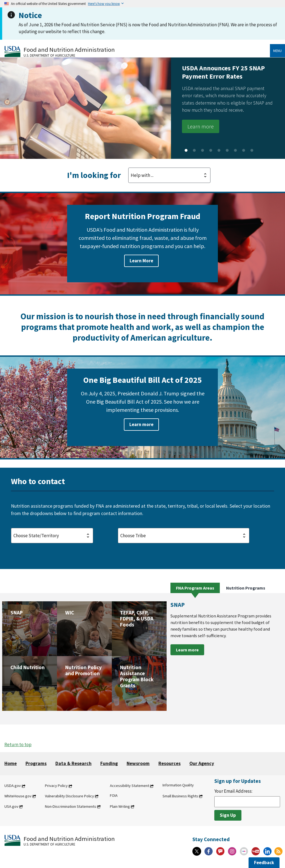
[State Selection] (52, 536)
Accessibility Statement (129, 786)
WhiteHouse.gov (18, 796)
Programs (36, 763)
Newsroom (138, 763)
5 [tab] (219, 151)
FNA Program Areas (195, 588)
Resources (169, 763)
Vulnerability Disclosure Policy (69, 796)
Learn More (141, 261)
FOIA (114, 795)
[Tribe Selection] (184, 536)
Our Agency (202, 763)
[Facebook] (209, 851)
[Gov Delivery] (220, 851)
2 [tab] (194, 151)
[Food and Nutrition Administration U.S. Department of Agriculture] (137, 51)
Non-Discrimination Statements (71, 806)
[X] (197, 851)
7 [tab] (235, 151)
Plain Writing (120, 806)
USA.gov (11, 806)
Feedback (264, 863)
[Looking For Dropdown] (169, 175)
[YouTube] (256, 851)
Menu (277, 51)
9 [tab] (252, 151)
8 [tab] (244, 151)
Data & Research (73, 763)
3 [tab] (203, 151)
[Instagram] (232, 851)
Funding (109, 763)
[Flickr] (244, 851)
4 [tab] (211, 151)
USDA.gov (13, 786)
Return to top (18, 745)
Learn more (201, 126)
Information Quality (178, 785)
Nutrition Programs (246, 588)
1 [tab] (186, 151)
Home (11, 763)
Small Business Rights (180, 796)
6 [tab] (227, 151)
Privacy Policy (56, 786)
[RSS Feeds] (278, 851)
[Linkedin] (267, 851)
